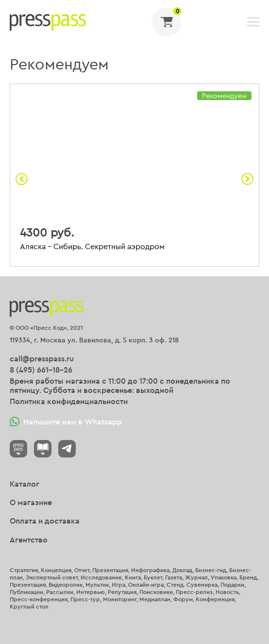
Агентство (29, 540)
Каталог (25, 484)
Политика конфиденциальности (69, 401)
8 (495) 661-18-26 (41, 370)
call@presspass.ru (42, 358)
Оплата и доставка (45, 521)
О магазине (31, 502)
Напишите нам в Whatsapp (66, 422)
